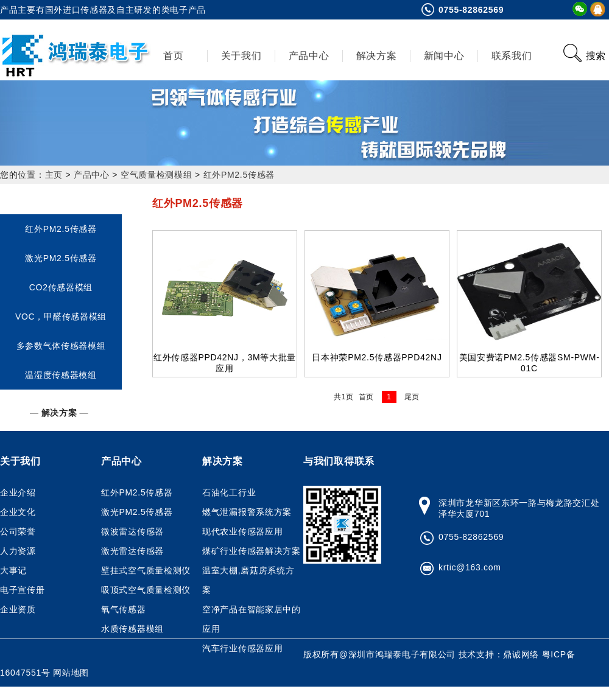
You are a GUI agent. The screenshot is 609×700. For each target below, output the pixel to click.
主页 (54, 175)
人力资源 (18, 551)
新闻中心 (444, 56)
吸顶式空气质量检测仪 (146, 590)
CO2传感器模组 (61, 287)
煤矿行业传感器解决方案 (252, 551)
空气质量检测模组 (157, 175)
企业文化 (18, 512)
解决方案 (377, 56)
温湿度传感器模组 (61, 375)
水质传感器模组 (132, 629)
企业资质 (18, 609)
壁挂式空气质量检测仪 (146, 570)
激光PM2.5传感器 (61, 258)
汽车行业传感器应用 (242, 648)
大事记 (13, 570)
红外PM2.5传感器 (239, 175)
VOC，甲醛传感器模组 (61, 317)
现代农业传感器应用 (242, 531)
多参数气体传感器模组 (61, 346)
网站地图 (71, 673)
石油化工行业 (229, 492)
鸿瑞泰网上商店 (76, 691)
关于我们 (241, 56)
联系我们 (512, 56)
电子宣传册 (23, 590)
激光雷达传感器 (132, 551)
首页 (173, 56)
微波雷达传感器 (132, 531)
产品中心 (309, 56)
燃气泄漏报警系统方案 (247, 512)
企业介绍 (18, 492)
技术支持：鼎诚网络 (500, 654)
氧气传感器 (124, 609)
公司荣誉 (18, 531)
